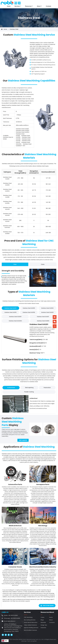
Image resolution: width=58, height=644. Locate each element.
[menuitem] (18, 6)
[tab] (15, 264)
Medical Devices (15, 526)
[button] (2, 277)
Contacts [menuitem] (48, 6)
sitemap (24, 641)
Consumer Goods (15, 567)
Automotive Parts (15, 484)
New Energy (43, 526)
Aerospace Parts (43, 484)
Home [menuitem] (9, 6)
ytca (32, 641)
